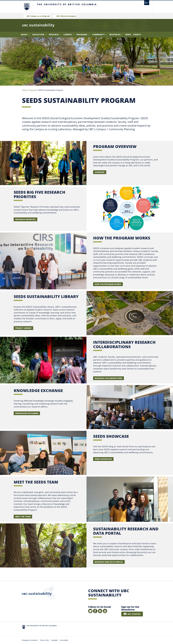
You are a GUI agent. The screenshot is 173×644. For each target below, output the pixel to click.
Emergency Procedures (30, 640)
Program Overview (115, 146)
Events (137, 35)
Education (39, 35)
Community (100, 35)
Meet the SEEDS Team (36, 482)
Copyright (54, 640)
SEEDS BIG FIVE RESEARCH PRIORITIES (39, 194)
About (26, 35)
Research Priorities (25, 219)
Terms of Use (44, 640)
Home (24, 90)
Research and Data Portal (109, 562)
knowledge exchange (27, 413)
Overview (100, 172)
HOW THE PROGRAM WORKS (122, 238)
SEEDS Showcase (111, 436)
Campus (69, 35)
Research (55, 35)
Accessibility (64, 640)
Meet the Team (23, 517)
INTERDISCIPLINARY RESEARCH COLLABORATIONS (124, 344)
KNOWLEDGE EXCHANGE (38, 391)
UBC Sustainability (39, 594)
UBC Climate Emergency (66, 16)
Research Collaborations (109, 378)
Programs (83, 35)
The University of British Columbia (27, 7)
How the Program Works (108, 284)
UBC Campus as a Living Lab (38, 16)
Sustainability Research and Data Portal (126, 531)
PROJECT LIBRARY (23, 328)
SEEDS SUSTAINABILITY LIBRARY (46, 296)
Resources (116, 35)
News (128, 35)
